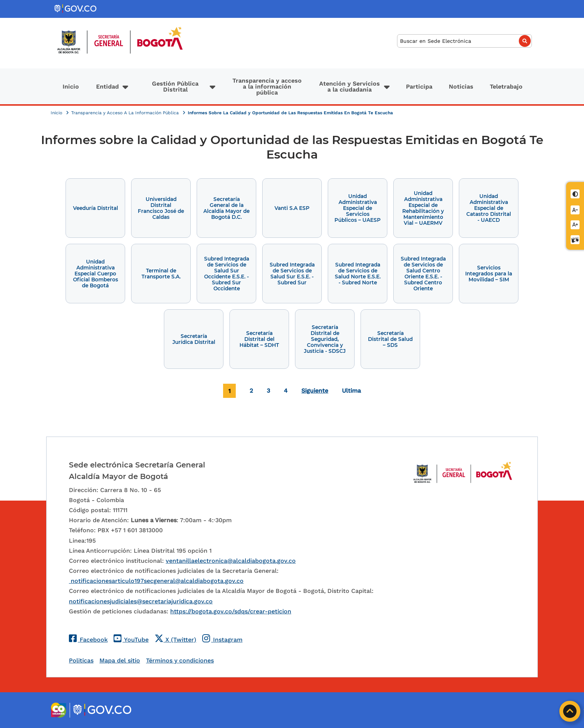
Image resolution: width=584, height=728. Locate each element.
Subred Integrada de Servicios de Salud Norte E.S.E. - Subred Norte (358, 274)
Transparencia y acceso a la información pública (267, 87)
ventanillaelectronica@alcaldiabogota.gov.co (231, 561)
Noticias (461, 87)
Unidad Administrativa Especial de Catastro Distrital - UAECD (489, 208)
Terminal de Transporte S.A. (161, 274)
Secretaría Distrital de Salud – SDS (390, 339)
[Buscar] (464, 41)
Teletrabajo (506, 87)
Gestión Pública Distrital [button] (175, 87)
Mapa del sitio (120, 660)
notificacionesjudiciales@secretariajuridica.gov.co (141, 601)
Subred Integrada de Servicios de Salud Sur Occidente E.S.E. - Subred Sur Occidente (227, 274)
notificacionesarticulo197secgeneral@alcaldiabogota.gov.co (156, 581)
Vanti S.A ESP (292, 208)
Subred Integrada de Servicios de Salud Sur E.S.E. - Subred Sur (292, 274)
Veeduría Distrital (96, 208)
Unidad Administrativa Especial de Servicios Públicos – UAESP (358, 208)
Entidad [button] (107, 87)
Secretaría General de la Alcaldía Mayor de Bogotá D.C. (226, 208)
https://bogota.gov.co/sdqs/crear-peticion (231, 611)
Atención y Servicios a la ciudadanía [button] (350, 87)
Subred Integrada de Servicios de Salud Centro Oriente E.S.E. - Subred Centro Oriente (423, 274)
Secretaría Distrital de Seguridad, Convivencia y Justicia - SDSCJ (325, 339)
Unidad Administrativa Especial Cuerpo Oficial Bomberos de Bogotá (96, 274)
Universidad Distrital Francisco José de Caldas (161, 208)
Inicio (71, 87)
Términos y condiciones (180, 660)
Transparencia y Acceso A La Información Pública (126, 113)
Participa (419, 87)
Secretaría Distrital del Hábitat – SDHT (259, 339)
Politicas (81, 660)
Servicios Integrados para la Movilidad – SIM (489, 274)
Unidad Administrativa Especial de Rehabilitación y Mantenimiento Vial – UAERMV (423, 208)
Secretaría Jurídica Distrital (194, 339)
